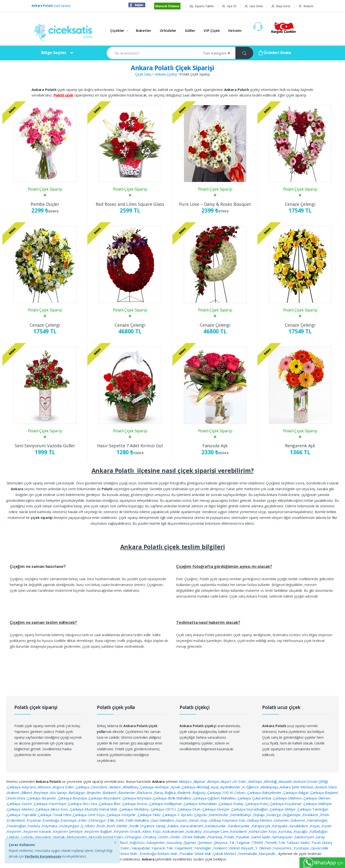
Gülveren (298, 820)
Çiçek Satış (143, 74)
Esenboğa (51, 820)
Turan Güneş (322, 842)
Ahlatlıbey (131, 787)
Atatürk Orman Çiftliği (311, 781)
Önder (176, 837)
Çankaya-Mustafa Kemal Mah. (94, 809)
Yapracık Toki (163, 848)
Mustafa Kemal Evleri (106, 837)
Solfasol (122, 842)
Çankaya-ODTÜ (164, 809)
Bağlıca (171, 792)
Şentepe (206, 842)
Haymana (50, 826)
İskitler (123, 826)
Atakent (14, 792)
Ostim (164, 837)
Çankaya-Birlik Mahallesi (173, 798)
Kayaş (315, 826)
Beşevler (94, 792)
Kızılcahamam (174, 831)
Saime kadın (261, 837)
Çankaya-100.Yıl (221, 792)
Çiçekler (117, 30)
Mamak (60, 837)
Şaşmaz (191, 842)
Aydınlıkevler (231, 787)
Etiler (83, 820)
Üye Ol (229, 6)
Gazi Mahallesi (163, 820)
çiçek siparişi (51, 6)
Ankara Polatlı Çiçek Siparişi (172, 68)
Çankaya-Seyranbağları (250, 809)
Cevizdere (100, 787)
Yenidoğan (203, 848)
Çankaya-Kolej (257, 804)
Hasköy (34, 826)
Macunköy (44, 837)
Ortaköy (150, 837)
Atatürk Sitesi (326, 787)
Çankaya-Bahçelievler (265, 792)
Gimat (194, 820)
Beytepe (42, 792)
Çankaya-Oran (190, 809)
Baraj (159, 792)
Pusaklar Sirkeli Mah (196, 854)
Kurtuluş (286, 831)
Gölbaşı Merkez (260, 820)
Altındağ (271, 781)
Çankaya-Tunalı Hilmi (55, 815)
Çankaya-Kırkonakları (201, 804)
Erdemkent (17, 820)
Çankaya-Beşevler (42, 798)
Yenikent (220, 848)
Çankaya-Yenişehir (122, 815)
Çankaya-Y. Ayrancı (178, 815)
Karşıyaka (280, 826)
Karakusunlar (216, 826)
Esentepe (69, 820)
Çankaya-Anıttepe (155, 787)
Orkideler (168, 30)
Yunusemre (283, 848)
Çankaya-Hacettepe (51, 804)
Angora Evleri (64, 787)
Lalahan (13, 837)
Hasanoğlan (17, 826)
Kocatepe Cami (216, 831)
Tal (232, 842)
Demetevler (219, 815)
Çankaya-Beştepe (73, 798)
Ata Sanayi (59, 792)
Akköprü (186, 781)
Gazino (182, 820)
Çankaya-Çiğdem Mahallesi (215, 798)
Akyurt (226, 781)
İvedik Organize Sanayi (148, 826)
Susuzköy (175, 842)
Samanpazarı (283, 837)
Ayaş (215, 787)
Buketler (144, 30)
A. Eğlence (251, 787)
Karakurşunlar (239, 826)
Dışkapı (259, 815)
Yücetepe (302, 848)
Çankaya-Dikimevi (288, 798)
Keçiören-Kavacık (38, 831)
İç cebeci (88, 826)
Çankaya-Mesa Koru (53, 809)
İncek (101, 826)
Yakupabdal (141, 848)
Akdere (116, 787)
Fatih (120, 820)
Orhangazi (134, 837)
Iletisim (306, 6)
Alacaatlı (286, 781)
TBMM (258, 842)
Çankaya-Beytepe (138, 798)
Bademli (185, 792)
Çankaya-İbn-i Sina (83, 804)
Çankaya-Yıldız (150, 815)
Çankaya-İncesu (135, 804)
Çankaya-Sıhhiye (283, 809)
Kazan (327, 826)
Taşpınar (244, 842)
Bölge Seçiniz (54, 53)
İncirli (111, 826)
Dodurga (274, 815)
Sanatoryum (305, 837)
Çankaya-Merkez (21, 809)
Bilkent (27, 792)
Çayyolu (201, 815)
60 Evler (240, 781)
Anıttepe (256, 781)
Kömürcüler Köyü (263, 831)
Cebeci (241, 792)
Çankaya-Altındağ (196, 787)
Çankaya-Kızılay (232, 804)
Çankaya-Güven (20, 804)
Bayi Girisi (281, 6)
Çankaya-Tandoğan (313, 809)
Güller (190, 30)
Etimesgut (98, 820)
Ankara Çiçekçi (166, 74)
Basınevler (127, 792)
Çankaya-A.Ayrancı (22, 787)
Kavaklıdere (299, 826)
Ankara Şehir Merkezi (297, 787)
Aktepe (213, 781)
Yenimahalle (248, 854)
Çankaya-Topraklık (22, 815)
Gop (204, 820)
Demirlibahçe (241, 815)
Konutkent (239, 831)
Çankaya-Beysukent (105, 798)
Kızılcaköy (194, 831)
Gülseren (282, 820)
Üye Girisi (254, 6)
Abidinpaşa (270, 787)
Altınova (45, 787)
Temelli (271, 842)
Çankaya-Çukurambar (255, 798)
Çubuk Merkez (225, 854)
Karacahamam (192, 826)
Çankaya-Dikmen (317, 798)
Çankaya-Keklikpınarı (166, 804)
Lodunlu (28, 837)
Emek (325, 815)
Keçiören (15, 831)
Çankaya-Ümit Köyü (89, 815)
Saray (320, 837)
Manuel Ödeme (167, 6)
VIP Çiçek (212, 30)
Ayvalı (176, 787)
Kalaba (174, 826)
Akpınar (200, 781)
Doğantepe (292, 815)
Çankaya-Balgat (297, 792)
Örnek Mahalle (195, 837)
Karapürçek (261, 826)
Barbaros (145, 792)
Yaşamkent (184, 848)
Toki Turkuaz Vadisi (294, 842)
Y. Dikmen (264, 848)
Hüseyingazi (70, 826)
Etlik (111, 820)
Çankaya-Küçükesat (286, 804)
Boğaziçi (200, 792)
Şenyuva (221, 842)
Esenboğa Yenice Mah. (120, 854)
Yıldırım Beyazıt (242, 848)
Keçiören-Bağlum (99, 831)
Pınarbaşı (215, 837)
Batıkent (110, 792)
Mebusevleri (77, 837)
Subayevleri (156, 842)
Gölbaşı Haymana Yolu (228, 820)
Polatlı (229, 837)
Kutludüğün (319, 831)
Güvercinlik (320, 848)
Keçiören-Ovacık (128, 831)
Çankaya (83, 787)
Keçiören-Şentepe (68, 831)
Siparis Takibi (202, 6)
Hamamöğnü (318, 820)
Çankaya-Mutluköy (135, 809)
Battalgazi (77, 792)
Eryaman (34, 820)
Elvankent (311, 815)
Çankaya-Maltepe (318, 804)
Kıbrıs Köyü (152, 831)
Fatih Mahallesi (138, 820)
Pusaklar (243, 837)
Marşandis (268, 854)
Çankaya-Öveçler (217, 809)
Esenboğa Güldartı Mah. (159, 854)
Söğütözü (138, 842)
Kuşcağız (301, 831)
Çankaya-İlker (110, 804)
